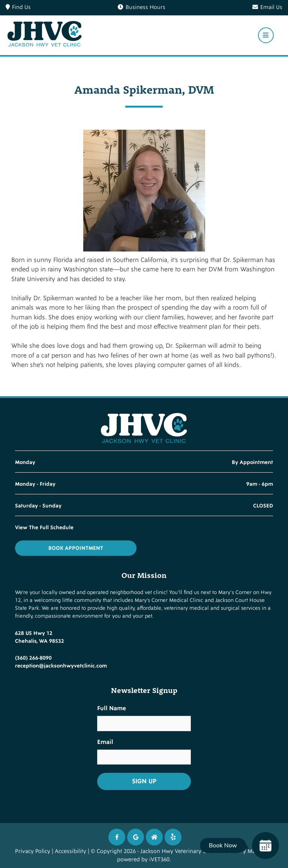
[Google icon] (136, 837)
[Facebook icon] (117, 837)
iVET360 (159, 860)
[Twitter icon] (173, 837)
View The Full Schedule (44, 528)
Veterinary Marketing (246, 851)
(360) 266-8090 (33, 658)
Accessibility (70, 851)
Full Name (112, 708)
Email (105, 742)
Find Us (18, 7)
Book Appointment (76, 548)
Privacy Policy (33, 851)
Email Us (267, 7)
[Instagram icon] (154, 837)
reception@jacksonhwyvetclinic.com (61, 666)
